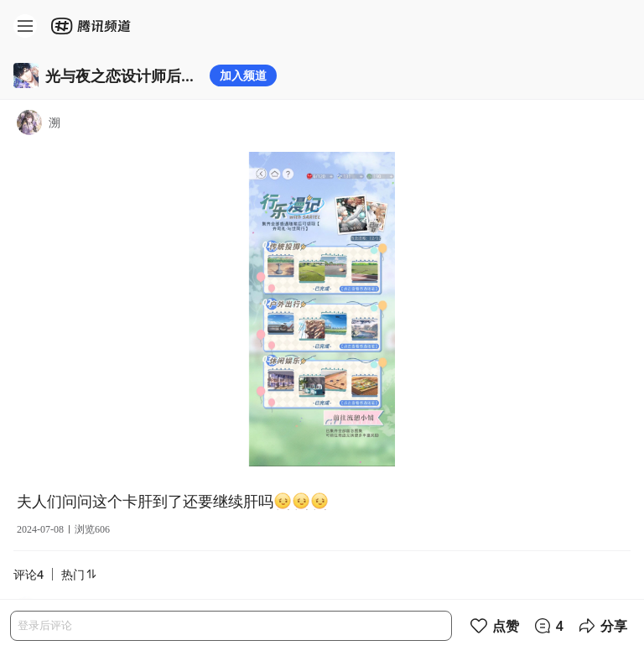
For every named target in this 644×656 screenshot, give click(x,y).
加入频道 (243, 75)
